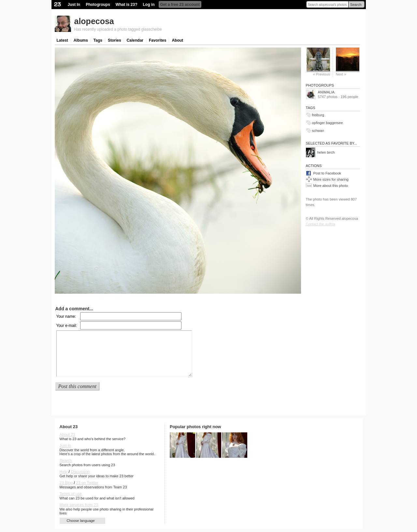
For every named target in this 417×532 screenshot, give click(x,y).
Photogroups (98, 5)
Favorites (158, 40)
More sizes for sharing (331, 179)
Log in (149, 5)
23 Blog (66, 483)
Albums (81, 40)
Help (64, 472)
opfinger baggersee (328, 123)
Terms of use (71, 494)
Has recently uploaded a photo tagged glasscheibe (118, 29)
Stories (115, 40)
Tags (98, 40)
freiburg (318, 115)
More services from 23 (79, 505)
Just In (74, 5)
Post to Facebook (327, 173)
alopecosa (94, 21)
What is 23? (127, 5)
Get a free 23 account (180, 5)
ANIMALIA (326, 92)
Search (356, 5)
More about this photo (331, 186)
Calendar (135, 40)
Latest (62, 40)
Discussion (80, 472)
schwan (318, 131)
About (177, 40)
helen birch (326, 152)
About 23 (67, 435)
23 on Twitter (87, 483)
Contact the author (321, 224)
